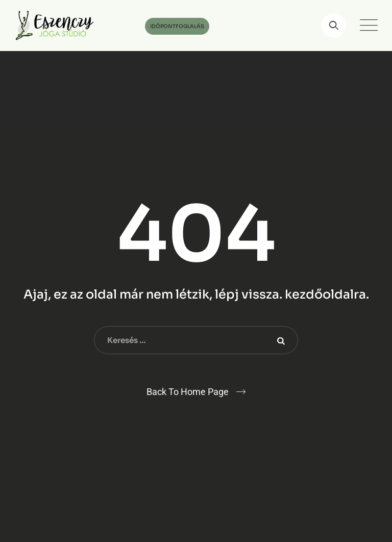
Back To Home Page (188, 392)
